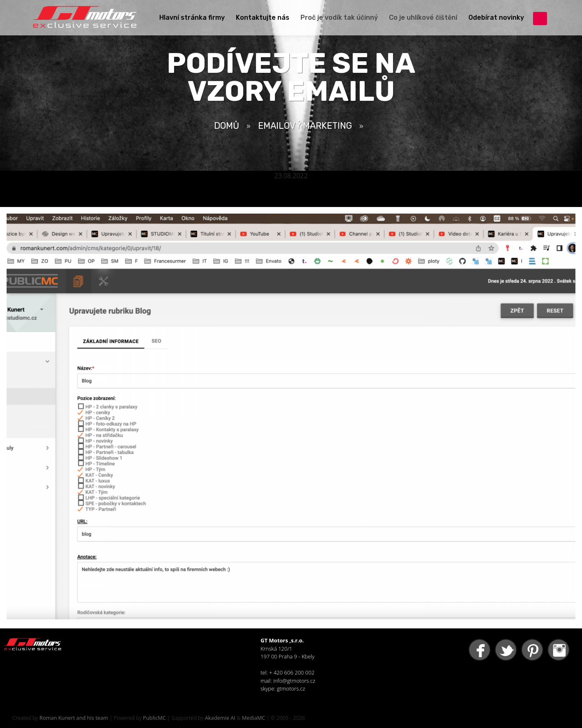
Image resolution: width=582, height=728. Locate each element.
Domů (227, 126)
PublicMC (154, 718)
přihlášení (540, 19)
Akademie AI (220, 718)
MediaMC (254, 718)
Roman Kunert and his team (74, 718)
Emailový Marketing (305, 126)
